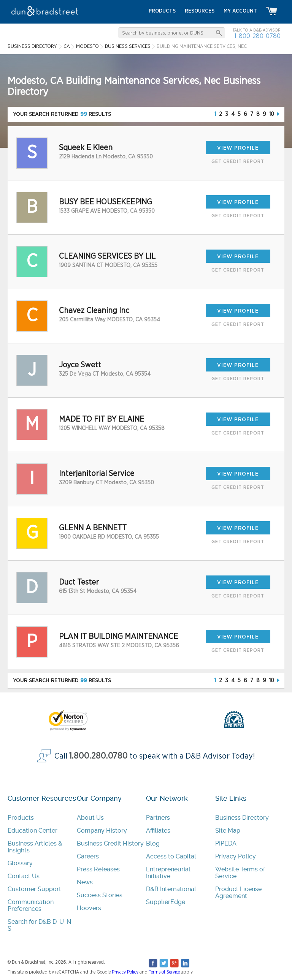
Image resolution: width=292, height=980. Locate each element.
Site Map (228, 831)
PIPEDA (226, 843)
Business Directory (242, 818)
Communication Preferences (31, 905)
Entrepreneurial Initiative (168, 873)
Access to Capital (171, 856)
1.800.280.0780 (98, 756)
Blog (153, 843)
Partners (158, 818)
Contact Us (24, 876)
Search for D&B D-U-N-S (41, 925)
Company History (102, 831)
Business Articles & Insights (35, 847)
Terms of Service (164, 972)
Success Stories (100, 895)
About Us (90, 818)
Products (21, 818)
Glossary (20, 863)
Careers (88, 856)
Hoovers (89, 908)
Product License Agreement (238, 892)
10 (272, 114)
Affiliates (158, 831)
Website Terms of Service (240, 873)
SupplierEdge (166, 902)
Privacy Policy (236, 856)
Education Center (33, 831)
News (85, 882)
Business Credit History (110, 843)
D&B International (171, 889)
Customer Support (34, 889)
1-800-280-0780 (257, 36)
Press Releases (98, 869)
